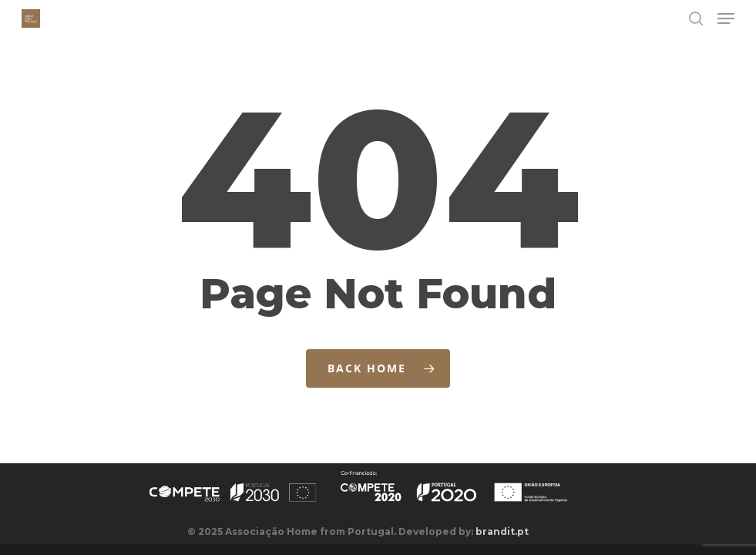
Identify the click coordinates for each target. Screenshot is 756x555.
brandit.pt (502, 531)
